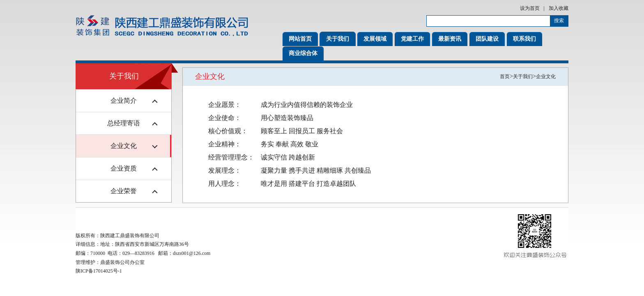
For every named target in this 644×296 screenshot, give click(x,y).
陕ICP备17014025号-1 (99, 271)
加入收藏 (559, 8)
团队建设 (487, 39)
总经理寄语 (124, 123)
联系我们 (524, 39)
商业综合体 (303, 53)
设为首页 (530, 8)
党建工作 (412, 39)
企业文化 (124, 146)
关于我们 (338, 39)
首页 (505, 76)
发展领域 (375, 39)
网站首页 (300, 39)
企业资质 (124, 168)
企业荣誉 (124, 191)
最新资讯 (450, 39)
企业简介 (124, 101)
